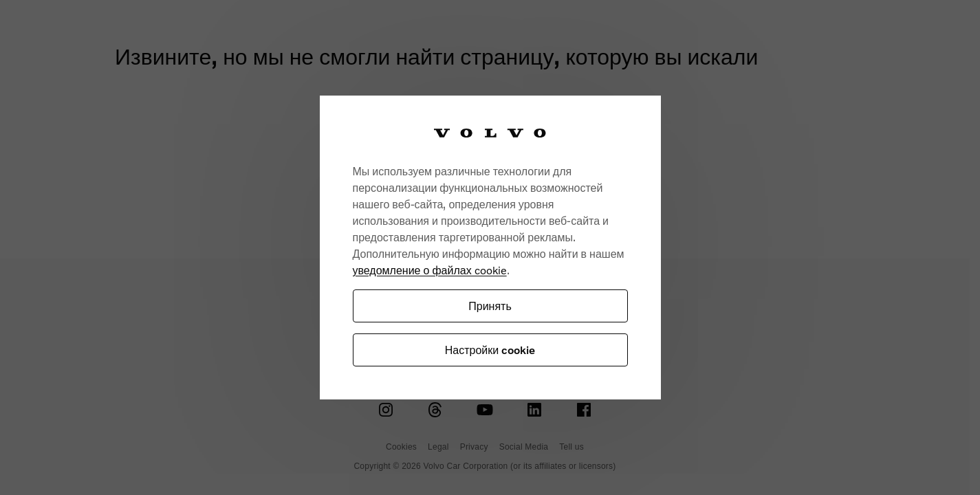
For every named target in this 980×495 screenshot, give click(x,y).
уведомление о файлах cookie (430, 270)
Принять (490, 306)
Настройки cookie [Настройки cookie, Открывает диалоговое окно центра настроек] (490, 350)
